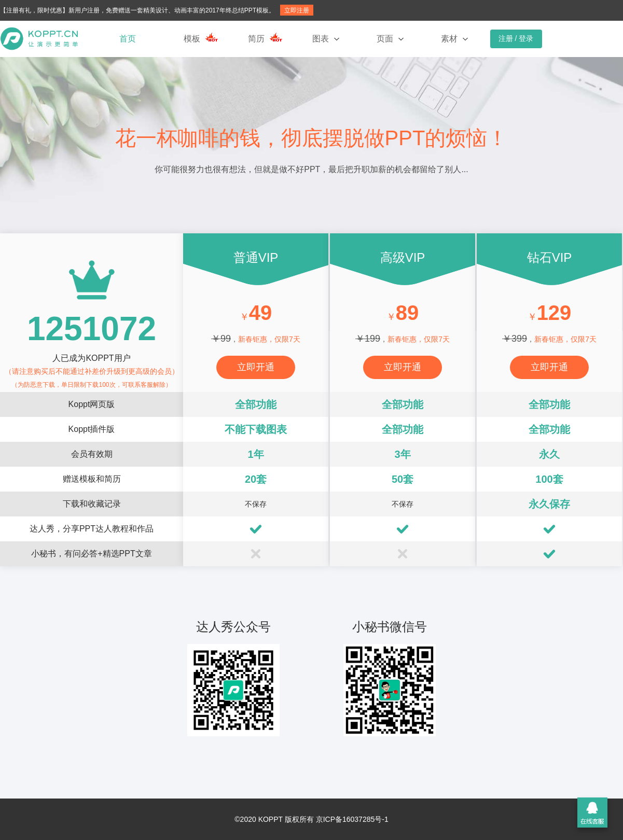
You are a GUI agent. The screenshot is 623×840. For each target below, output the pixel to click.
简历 (256, 39)
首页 (128, 39)
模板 (192, 39)
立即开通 (256, 367)
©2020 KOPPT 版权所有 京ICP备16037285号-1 (311, 819)
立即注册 (297, 10)
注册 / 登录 (516, 38)
